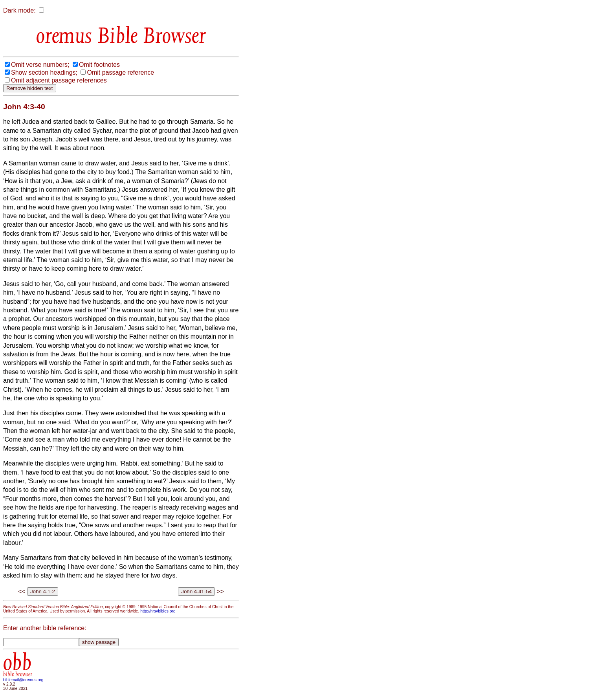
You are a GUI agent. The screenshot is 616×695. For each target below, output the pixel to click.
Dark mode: (19, 10)
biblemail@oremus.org (23, 680)
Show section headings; (44, 72)
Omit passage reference (120, 72)
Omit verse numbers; (40, 65)
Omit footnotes (99, 65)
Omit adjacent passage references (59, 80)
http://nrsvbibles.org (158, 611)
